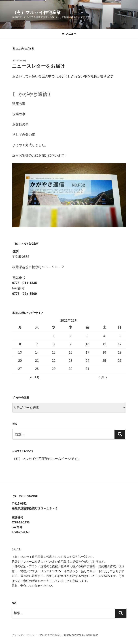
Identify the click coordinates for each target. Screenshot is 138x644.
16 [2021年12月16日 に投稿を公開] (71, 352)
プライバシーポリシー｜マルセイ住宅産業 (36, 635)
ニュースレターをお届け (39, 66)
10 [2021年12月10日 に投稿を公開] (87, 344)
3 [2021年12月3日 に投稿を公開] (87, 336)
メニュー (69, 34)
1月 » (103, 377)
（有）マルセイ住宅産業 (37, 12)
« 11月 (35, 377)
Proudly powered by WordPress (80, 635)
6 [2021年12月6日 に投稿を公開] (20, 344)
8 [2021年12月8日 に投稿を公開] (54, 344)
